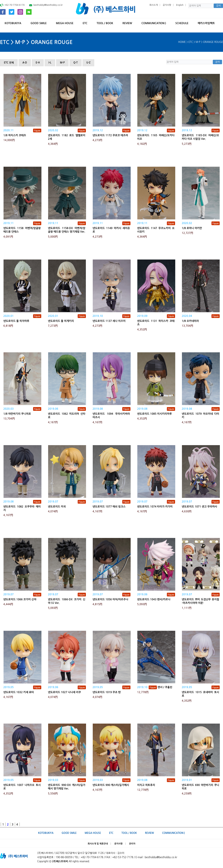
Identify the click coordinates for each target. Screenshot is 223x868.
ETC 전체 (9, 63)
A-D (25, 63)
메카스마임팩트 (206, 23)
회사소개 (154, 5)
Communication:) (154, 23)
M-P (62, 63)
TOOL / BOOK (105, 23)
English (180, 5)
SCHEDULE (182, 23)
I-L (50, 63)
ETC (85, 23)
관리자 (132, 844)
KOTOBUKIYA (13, 23)
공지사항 (167, 5)
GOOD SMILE (39, 23)
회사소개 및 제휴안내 (98, 844)
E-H (38, 63)
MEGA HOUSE (65, 23)
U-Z (88, 63)
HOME (182, 42)
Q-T (76, 63)
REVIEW (127, 23)
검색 (218, 6)
